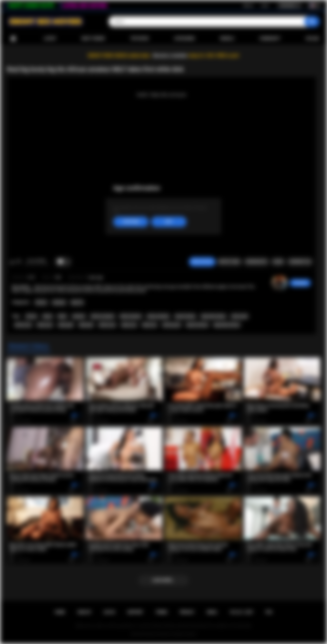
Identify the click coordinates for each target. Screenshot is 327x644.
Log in (265, 5)
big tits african (197, 325)
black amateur (131, 316)
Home (13, 39)
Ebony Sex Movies (158, 634)
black (62, 316)
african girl (239, 316)
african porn (172, 325)
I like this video (12, 262)
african (31, 316)
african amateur (103, 316)
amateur (79, 316)
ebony (48, 316)
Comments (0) (300, 262)
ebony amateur (158, 316)
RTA (269, 612)
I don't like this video (19, 262)
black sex (149, 325)
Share (278, 262)
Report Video (229, 262)
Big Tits (77, 302)
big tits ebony (185, 316)
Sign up (248, 5)
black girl (86, 325)
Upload (312, 38)
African (41, 302)
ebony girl (66, 325)
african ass (23, 325)
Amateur (59, 302)
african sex (107, 325)
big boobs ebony (213, 316)
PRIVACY (187, 612)
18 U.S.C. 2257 (241, 612)
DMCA (212, 612)
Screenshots (256, 262)
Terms (161, 612)
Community (270, 38)
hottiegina (300, 283)
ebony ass (45, 325)
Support (135, 612)
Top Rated (139, 38)
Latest (50, 38)
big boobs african (227, 325)
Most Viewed (93, 38)
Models (227, 38)
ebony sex (129, 325)
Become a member (170, 56)
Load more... (164, 580)
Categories (184, 38)
